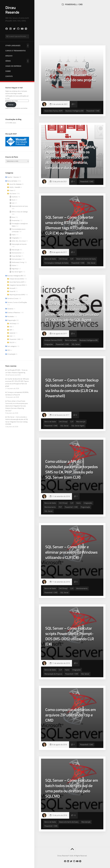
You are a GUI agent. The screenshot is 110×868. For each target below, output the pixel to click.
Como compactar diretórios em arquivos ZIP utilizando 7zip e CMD (71, 715)
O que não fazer (16, 256)
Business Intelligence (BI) (15, 276)
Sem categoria (12, 346)
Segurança (15, 269)
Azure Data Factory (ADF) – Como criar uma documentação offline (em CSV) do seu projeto (71, 75)
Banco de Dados (12, 181)
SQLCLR (12, 342)
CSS (11, 327)
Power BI (12, 291)
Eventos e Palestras (14, 313)
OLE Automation (17, 259)
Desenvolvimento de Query (20, 206)
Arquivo (9, 56)
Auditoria (15, 197)
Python (14, 265)
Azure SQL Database (16, 184)
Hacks (14, 235)
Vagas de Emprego (13, 66)
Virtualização (11, 354)
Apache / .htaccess (13, 177)
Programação (11, 320)
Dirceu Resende (12, 10)
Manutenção (16, 250)
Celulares (10, 309)
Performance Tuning (18, 262)
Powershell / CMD (15, 339)
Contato (9, 76)
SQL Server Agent (17, 272)
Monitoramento (16, 253)
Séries (8, 61)
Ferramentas (16, 220)
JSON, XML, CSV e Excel (19, 241)
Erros (13, 217)
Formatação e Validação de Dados (56, 263)
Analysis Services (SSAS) (17, 279)
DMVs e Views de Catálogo (20, 212)
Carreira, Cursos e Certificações (17, 302)
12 (75, 815)
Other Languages (13, 46)
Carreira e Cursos (13, 298)
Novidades (11, 317)
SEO (9, 350)
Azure (14, 200)
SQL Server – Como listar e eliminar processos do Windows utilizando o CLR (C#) (71, 552)
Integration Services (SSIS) (17, 285)
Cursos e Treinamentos (16, 51)
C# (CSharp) (13, 324)
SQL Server (13, 194)
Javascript (12, 333)
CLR (13, 203)
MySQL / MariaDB (15, 187)
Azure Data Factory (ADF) (17, 282)
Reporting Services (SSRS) (17, 295)
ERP (11, 330)
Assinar (11, 105)
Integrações (15, 238)
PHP (11, 336)
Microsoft (12, 288)
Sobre (8, 71)
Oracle (11, 190)
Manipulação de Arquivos (19, 244)
